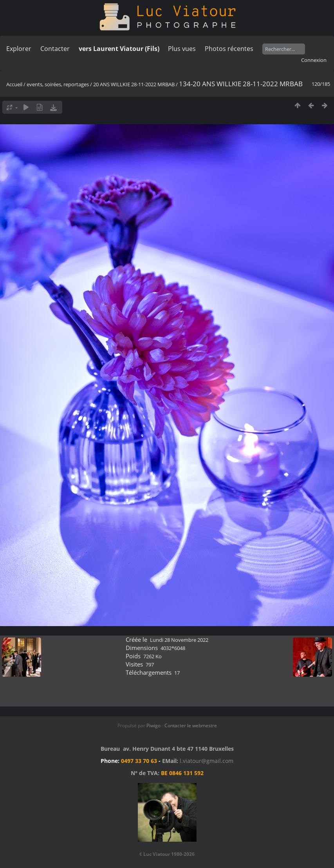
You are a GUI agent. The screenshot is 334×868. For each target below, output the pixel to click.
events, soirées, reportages (58, 84)
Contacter (55, 49)
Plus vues (182, 49)
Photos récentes (229, 49)
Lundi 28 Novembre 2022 (179, 640)
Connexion (314, 60)
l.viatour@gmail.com (207, 761)
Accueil (14, 84)
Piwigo (153, 725)
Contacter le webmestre (191, 725)
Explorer (19, 49)
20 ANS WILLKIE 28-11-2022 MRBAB (134, 84)
